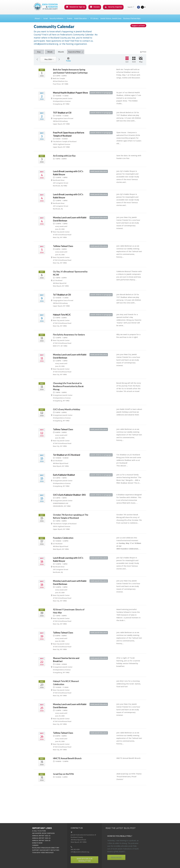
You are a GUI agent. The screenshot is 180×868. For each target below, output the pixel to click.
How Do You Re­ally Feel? (120, 836)
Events (70, 18)
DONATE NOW (37, 843)
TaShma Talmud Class (63, 246)
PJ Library (94, 18)
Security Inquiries (113, 7)
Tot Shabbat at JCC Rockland (67, 455)
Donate (95, 7)
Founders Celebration (63, 538)
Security (57, 18)
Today (68, 59)
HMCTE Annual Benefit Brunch (67, 758)
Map (141, 60)
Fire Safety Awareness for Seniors (69, 335)
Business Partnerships (132, 18)
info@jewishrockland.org (80, 852)
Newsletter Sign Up (76, 7)
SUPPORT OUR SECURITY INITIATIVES (46, 850)
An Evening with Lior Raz (64, 156)
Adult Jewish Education (99, 171)
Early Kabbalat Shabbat (64, 475)
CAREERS (35, 845)
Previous (37, 59)
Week (50, 52)
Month (61, 52)
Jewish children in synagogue (101, 93)
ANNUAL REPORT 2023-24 (41, 838)
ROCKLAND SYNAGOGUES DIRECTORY (46, 848)
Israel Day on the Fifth (63, 774)
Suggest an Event (138, 26)
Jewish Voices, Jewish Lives (111, 18)
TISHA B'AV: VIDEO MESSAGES (43, 852)
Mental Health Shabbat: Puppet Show (70, 93)
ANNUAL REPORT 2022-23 (41, 836)
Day (39, 52)
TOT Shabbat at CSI (62, 113)
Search (131, 7)
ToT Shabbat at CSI (62, 295)
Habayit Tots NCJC (62, 315)
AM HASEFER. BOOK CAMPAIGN (43, 833)
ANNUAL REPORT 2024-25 (41, 840)
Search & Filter (76, 52)
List (127, 60)
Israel (46, 18)
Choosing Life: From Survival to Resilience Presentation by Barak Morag (68, 386)
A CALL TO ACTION (39, 831)
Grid (134, 60)
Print (143, 52)
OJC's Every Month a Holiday (67, 409)
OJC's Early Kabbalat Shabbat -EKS (69, 495)
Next (59, 59)
